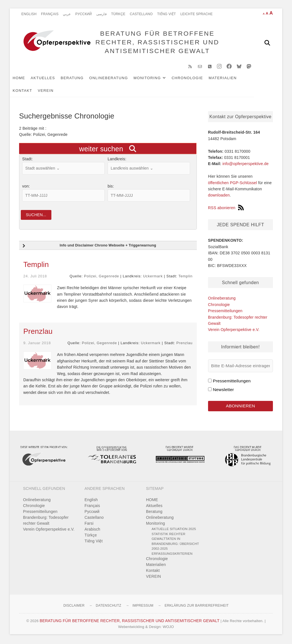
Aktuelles (52, 79)
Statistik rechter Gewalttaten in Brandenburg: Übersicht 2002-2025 (175, 543)
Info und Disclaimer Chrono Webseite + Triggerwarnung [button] (89, 247)
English (29, 14)
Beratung (81, 79)
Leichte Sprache (196, 14)
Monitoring (157, 79)
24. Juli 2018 (35, 278)
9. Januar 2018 (37, 344)
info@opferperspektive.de (246, 165)
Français (50, 14)
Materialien (232, 79)
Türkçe (118, 14)
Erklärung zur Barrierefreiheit (197, 607)
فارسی (101, 14)
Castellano (141, 14)
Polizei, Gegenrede (101, 278)
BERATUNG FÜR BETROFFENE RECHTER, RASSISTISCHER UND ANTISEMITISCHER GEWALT (157, 43)
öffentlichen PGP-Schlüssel (233, 184)
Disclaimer (74, 607)
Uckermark (153, 278)
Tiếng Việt (167, 14)
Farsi (89, 525)
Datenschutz (109, 607)
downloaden (219, 196)
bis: (111, 187)
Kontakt (32, 92)
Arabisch (92, 531)
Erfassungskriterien (172, 555)
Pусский (84, 14)
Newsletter (223, 391)
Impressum (143, 607)
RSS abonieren (226, 209)
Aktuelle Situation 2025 (174, 530)
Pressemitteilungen (225, 312)
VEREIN (55, 92)
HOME (28, 79)
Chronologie (197, 79)
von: (26, 187)
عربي (67, 14)
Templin (36, 266)
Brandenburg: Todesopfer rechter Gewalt (46, 522)
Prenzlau (38, 333)
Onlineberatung (118, 79)
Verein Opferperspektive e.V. (234, 331)
